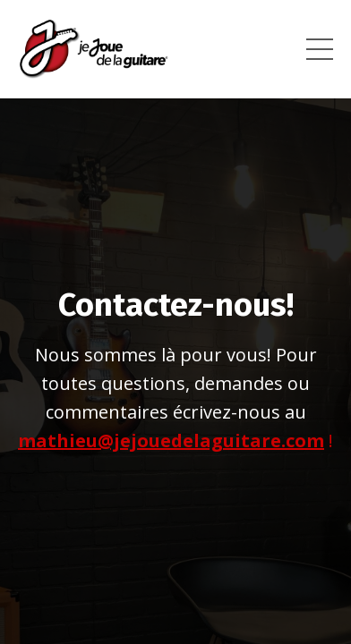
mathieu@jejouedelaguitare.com (171, 441)
